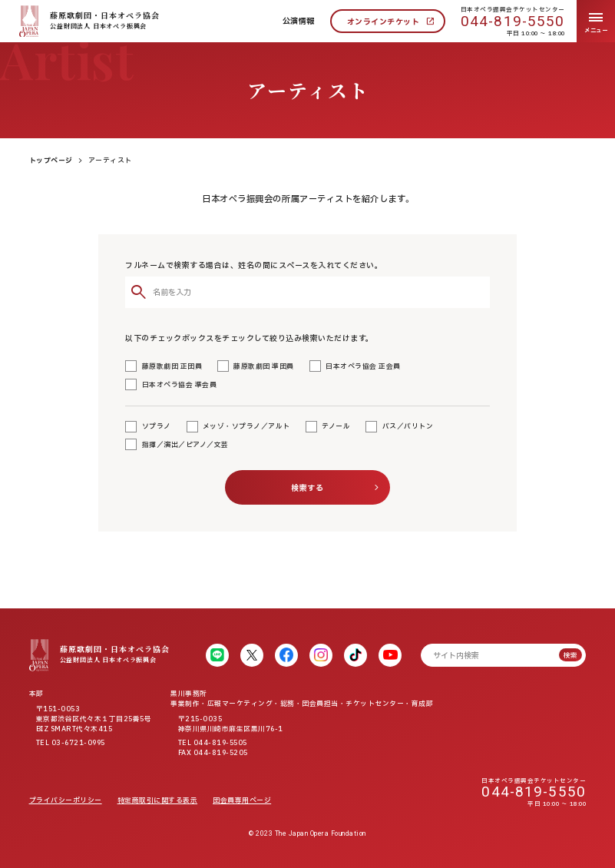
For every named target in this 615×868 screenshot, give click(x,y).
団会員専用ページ (242, 801)
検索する (307, 488)
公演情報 (299, 21)
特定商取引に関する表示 (158, 801)
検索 (570, 656)
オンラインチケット (384, 22)
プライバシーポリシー (66, 801)
